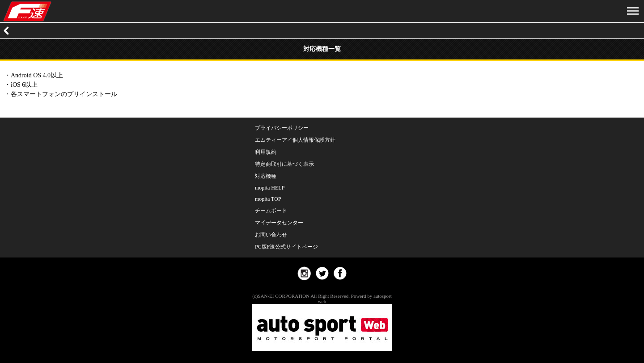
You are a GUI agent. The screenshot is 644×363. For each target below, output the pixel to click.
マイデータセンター (279, 223)
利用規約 (266, 152)
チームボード (271, 211)
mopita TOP (268, 199)
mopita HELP (270, 188)
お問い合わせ (271, 235)
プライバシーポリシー (282, 128)
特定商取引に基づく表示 (284, 164)
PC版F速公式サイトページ (286, 247)
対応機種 (266, 176)
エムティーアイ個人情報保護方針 (295, 140)
